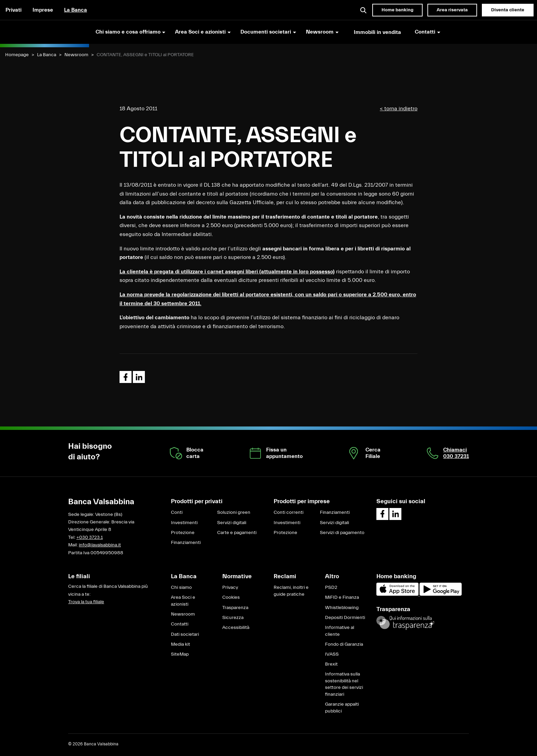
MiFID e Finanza (342, 597)
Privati (14, 10)
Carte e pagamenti (237, 533)
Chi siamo (181, 587)
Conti (177, 512)
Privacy (230, 587)
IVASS (332, 654)
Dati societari (185, 634)
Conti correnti (289, 512)
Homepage (17, 55)
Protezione (183, 533)
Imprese (43, 10)
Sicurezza (233, 618)
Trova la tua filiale (86, 602)
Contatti (180, 624)
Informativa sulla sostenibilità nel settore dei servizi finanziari (344, 684)
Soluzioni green (234, 512)
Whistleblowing (342, 608)
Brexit (331, 664)
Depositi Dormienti (345, 618)
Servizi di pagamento (342, 533)
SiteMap (180, 654)
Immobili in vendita (377, 32)
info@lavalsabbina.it (100, 545)
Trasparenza (235, 608)
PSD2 (331, 587)
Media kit (180, 644)
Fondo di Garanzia (344, 644)
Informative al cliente (340, 631)
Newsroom (76, 55)
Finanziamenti (186, 543)
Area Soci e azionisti (183, 601)
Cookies (231, 597)
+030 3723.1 (90, 537)
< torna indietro (399, 109)
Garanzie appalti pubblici (342, 708)
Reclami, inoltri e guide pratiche (291, 591)
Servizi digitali (232, 523)
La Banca (76, 10)
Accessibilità (236, 628)
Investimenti (184, 523)
